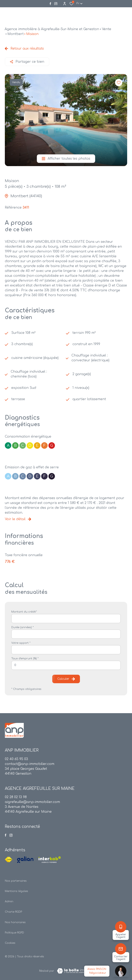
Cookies (10, 943)
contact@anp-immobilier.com (30, 764)
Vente (107, 29)
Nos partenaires (16, 881)
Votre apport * (21, 643)
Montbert (16, 34)
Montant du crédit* (24, 612)
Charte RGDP (13, 912)
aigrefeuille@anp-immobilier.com (32, 802)
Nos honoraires (15, 922)
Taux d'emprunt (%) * (25, 659)
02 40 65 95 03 (16, 759)
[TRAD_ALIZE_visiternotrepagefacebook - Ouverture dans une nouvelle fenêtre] (50, 4)
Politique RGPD (14, 933)
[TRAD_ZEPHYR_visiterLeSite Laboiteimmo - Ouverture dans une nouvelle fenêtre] (73, 971)
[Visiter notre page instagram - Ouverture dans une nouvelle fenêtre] (56, 4)
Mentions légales (16, 891)
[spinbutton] (66, 665)
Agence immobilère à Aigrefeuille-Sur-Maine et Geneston (52, 29)
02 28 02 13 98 (16, 797)
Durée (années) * (23, 627)
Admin (9, 902)
